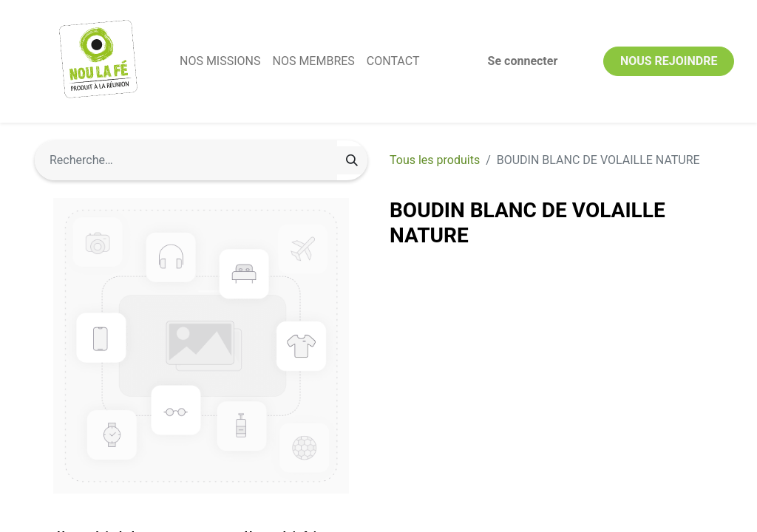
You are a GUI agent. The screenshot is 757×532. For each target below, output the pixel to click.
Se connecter (523, 61)
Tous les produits (435, 160)
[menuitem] (220, 61)
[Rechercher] (352, 160)
